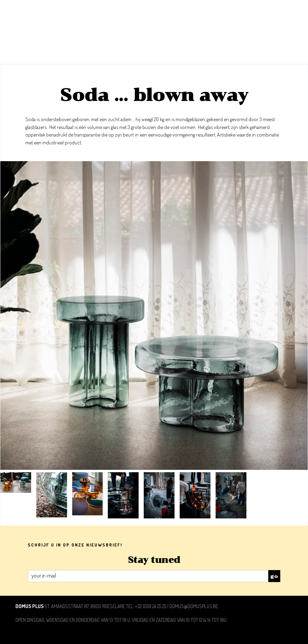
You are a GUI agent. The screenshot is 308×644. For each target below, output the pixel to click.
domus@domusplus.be (194, 606)
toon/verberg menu (285, 11)
